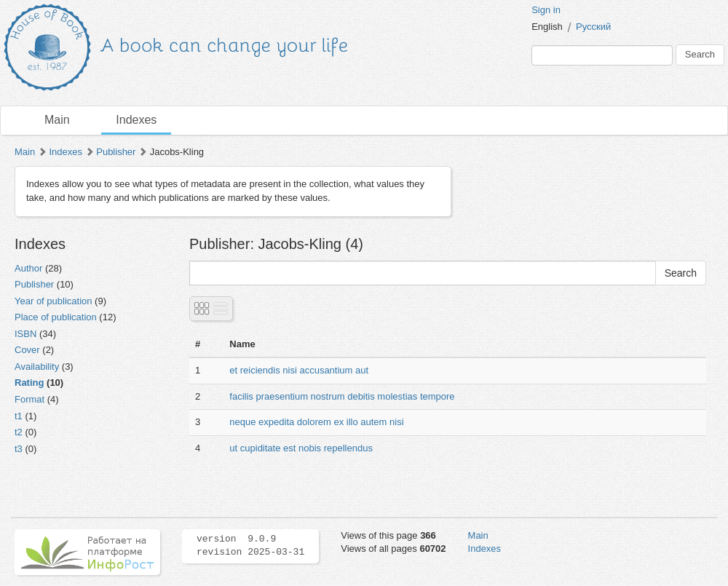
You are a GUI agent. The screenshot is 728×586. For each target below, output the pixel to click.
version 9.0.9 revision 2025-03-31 (250, 546)
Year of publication (54, 301)
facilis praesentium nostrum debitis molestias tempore (342, 396)
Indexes (136, 120)
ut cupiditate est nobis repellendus (301, 448)
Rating (29, 383)
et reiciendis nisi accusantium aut (299, 370)
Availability (37, 367)
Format (29, 399)
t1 (19, 416)
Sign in (546, 10)
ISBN (25, 334)
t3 (19, 449)
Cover (27, 350)
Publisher (116, 152)
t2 (19, 432)
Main (57, 120)
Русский (593, 27)
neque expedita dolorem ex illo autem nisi (316, 422)
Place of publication (56, 317)
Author (28, 268)
